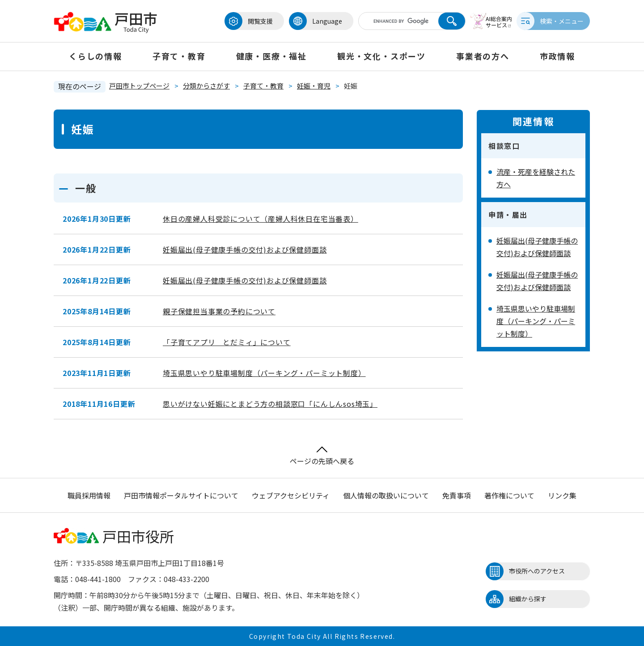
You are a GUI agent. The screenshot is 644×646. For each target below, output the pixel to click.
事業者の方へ (483, 56)
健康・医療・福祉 (271, 56)
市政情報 (557, 56)
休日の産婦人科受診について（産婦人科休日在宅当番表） (261, 219)
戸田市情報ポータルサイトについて (181, 495)
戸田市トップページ (139, 86)
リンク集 (562, 495)
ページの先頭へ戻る (322, 456)
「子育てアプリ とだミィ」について (227, 342)
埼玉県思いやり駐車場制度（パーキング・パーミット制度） (264, 373)
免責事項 (457, 495)
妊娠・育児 (314, 86)
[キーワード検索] (395, 21)
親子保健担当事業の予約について (219, 311)
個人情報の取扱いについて (386, 495)
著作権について (509, 495)
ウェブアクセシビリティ (291, 495)
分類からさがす (206, 86)
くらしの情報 (95, 56)
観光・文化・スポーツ (381, 56)
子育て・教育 (179, 56)
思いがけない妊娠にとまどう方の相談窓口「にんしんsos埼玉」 (270, 404)
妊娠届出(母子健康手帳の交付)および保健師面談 (245, 249)
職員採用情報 (89, 495)
